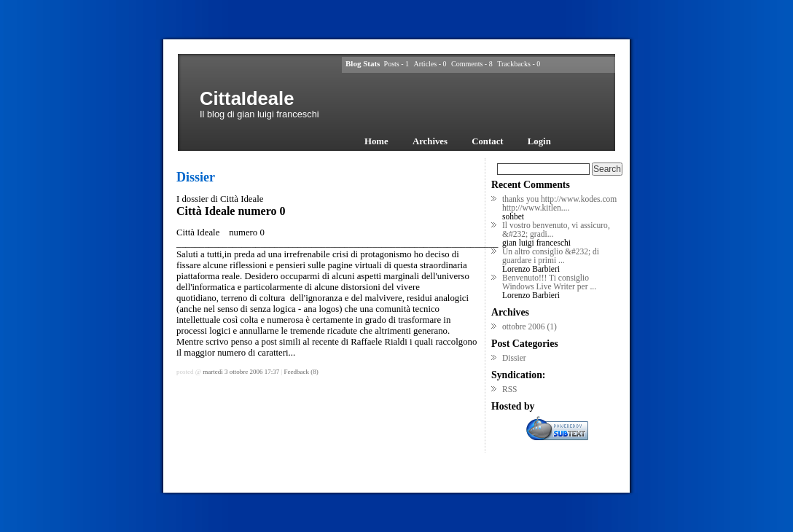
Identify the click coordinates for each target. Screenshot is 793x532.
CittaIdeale (247, 98)
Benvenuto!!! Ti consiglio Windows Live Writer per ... (549, 282)
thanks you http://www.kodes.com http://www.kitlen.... (559, 203)
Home (376, 141)
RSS (510, 389)
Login (539, 141)
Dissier (514, 358)
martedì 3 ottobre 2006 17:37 (241, 372)
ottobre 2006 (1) (530, 326)
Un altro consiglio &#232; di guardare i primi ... (551, 256)
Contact (487, 141)
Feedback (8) (301, 372)
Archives (430, 141)
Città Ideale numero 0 (231, 211)
